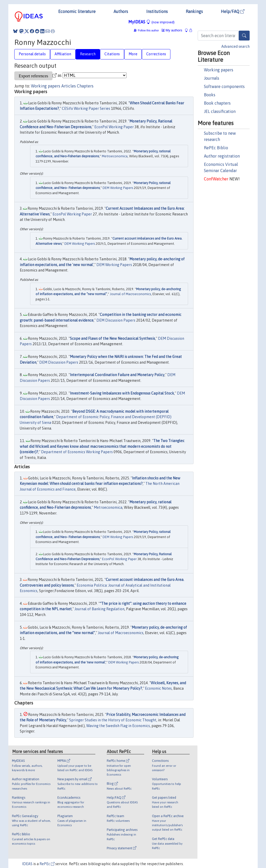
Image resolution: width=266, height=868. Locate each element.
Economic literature (77, 11)
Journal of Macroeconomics (130, 294)
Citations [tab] (112, 54)
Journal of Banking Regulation (99, 609)
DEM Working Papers (118, 188)
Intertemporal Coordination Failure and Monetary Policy (117, 375)
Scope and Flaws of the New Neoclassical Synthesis (112, 338)
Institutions (157, 11)
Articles (69, 86)
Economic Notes (158, 688)
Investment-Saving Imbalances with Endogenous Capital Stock (122, 393)
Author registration (222, 156)
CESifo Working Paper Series (86, 108)
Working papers (219, 70)
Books (210, 95)
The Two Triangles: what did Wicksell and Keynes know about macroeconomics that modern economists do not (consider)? (102, 446)
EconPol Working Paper (114, 127)
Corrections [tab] (156, 54)
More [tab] (133, 54)
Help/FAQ (233, 11)
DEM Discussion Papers (116, 320)
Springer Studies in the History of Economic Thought (113, 720)
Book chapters (217, 103)
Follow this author (148, 30)
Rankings (194, 11)
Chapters (85, 86)
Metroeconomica (115, 156)
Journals (212, 78)
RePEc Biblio (216, 148)
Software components (224, 86)
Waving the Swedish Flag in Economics (118, 726)
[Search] (244, 36)
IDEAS (27, 864)
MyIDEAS (151, 22)
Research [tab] (88, 54)
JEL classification (220, 111)
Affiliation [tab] (63, 54)
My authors (172, 30)
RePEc (47, 864)
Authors (121, 11)
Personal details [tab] (32, 54)
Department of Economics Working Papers (77, 452)
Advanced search (235, 46)
